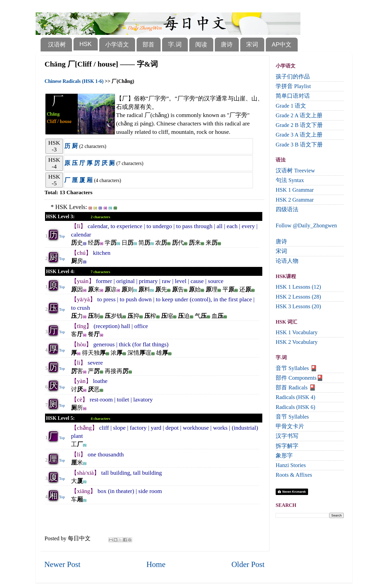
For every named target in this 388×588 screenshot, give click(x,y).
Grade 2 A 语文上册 (299, 115)
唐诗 (227, 44)
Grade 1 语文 (291, 106)
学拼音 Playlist (293, 86)
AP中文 (282, 44)
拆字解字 (287, 446)
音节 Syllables (292, 417)
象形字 (284, 456)
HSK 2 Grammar (295, 200)
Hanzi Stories (291, 465)
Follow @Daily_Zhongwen (306, 225)
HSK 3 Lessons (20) (298, 306)
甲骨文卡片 (290, 426)
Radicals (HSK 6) (295, 407)
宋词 (252, 44)
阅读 (201, 44)
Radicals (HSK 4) (295, 397)
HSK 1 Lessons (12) (298, 287)
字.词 (175, 44)
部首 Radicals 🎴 (296, 388)
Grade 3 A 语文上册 (299, 135)
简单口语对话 (293, 96)
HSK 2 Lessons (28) (298, 297)
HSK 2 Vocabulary (297, 342)
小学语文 (117, 44)
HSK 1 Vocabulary (297, 332)
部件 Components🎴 (300, 378)
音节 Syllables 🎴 (296, 368)
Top (62, 236)
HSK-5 (54, 180)
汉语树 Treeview (295, 171)
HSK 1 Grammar (295, 190)
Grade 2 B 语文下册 (299, 125)
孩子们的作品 (293, 77)
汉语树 (57, 44)
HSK (85, 44)
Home (156, 564)
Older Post (248, 564)
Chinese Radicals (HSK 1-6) (74, 81)
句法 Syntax (290, 180)
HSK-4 (54, 163)
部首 (148, 44)
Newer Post (62, 564)
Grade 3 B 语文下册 (299, 145)
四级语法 (287, 209)
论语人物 (287, 261)
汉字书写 (287, 436)
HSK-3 (54, 146)
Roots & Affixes (294, 475)
